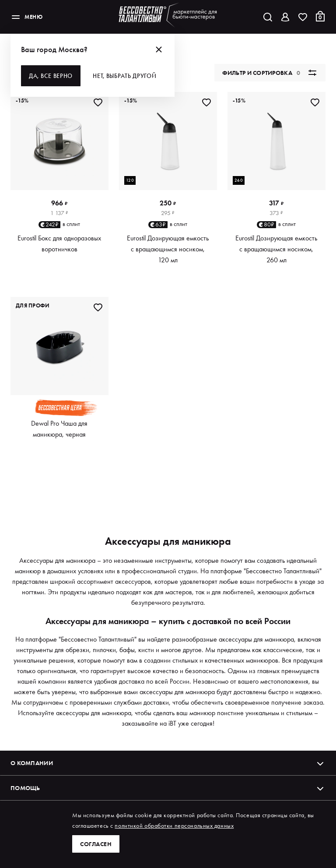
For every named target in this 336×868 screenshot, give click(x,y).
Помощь (168, 788)
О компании (168, 763)
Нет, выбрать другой (124, 76)
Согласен (96, 844)
